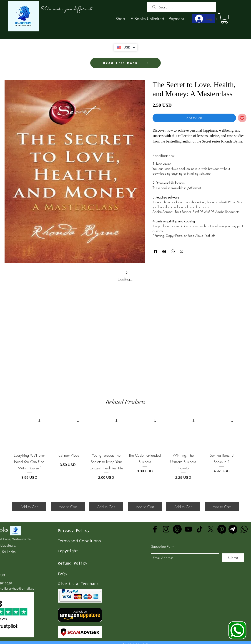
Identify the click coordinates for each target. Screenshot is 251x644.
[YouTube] (188, 529)
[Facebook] (155, 529)
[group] (125, 463)
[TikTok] (200, 529)
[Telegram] (233, 529)
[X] (211, 529)
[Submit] (233, 558)
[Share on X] (181, 252)
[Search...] (183, 7)
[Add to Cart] (29, 507)
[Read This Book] (125, 63)
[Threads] (177, 529)
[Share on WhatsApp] (173, 252)
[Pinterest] (222, 529)
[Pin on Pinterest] (164, 252)
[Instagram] (166, 529)
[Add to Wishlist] (242, 118)
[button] (224, 18)
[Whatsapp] (244, 529)
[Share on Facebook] (156, 252)
